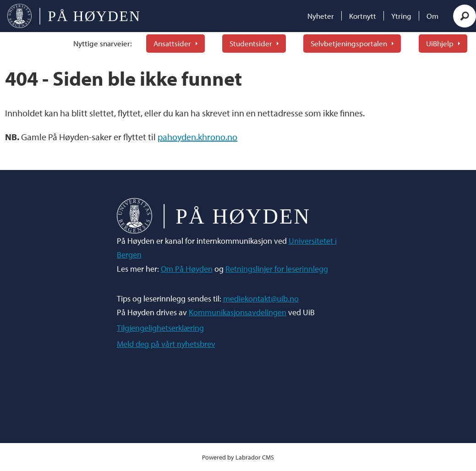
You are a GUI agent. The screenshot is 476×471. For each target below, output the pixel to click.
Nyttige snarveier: (103, 43)
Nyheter (321, 16)
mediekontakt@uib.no (261, 298)
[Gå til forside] (74, 16)
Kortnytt (363, 16)
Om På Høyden (187, 269)
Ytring (401, 16)
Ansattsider (172, 43)
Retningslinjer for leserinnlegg (277, 269)
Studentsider (251, 43)
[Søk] (465, 16)
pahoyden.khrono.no (197, 137)
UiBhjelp (440, 43)
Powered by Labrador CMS (238, 457)
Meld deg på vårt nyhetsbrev (166, 344)
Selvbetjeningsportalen (349, 43)
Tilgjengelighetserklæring (160, 328)
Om (432, 16)
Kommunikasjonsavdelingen (238, 312)
